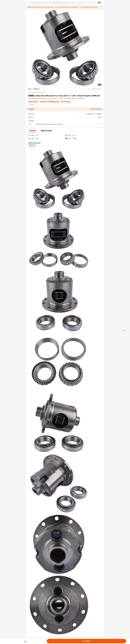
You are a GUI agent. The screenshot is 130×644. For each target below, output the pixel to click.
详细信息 (33, 131)
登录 (99, 3)
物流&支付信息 (46, 131)
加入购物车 (86, 641)
